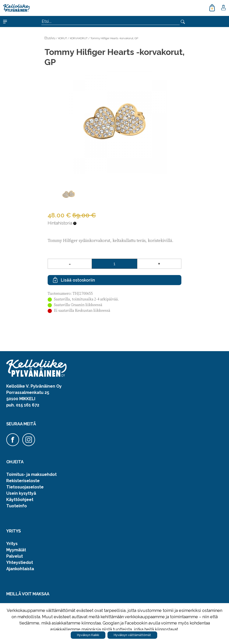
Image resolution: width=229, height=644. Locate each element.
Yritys (12, 544)
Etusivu (50, 38)
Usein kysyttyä (21, 493)
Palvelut (15, 556)
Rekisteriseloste (23, 481)
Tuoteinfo (17, 506)
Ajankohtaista (20, 569)
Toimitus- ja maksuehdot (31, 474)
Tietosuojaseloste (25, 487)
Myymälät (16, 550)
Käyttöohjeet (20, 500)
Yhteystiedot (20, 562)
